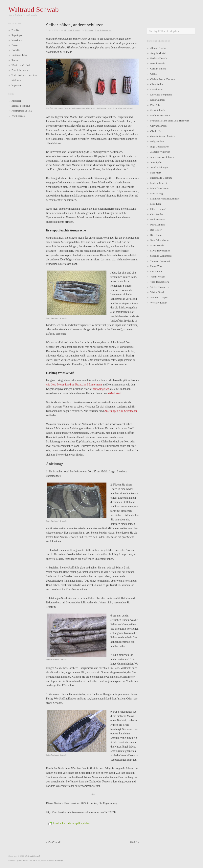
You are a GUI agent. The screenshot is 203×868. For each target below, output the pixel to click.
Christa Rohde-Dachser (163, 79)
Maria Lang (157, 193)
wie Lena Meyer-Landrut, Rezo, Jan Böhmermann (74, 385)
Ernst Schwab (158, 110)
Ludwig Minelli (159, 183)
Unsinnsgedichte (19, 55)
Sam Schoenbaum (160, 240)
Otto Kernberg (158, 209)
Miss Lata (156, 204)
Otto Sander (157, 214)
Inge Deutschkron (160, 147)
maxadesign (58, 860)
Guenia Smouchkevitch (163, 136)
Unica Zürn (156, 266)
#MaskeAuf (115, 393)
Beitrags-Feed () (21, 106)
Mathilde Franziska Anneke (165, 199)
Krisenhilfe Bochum (161, 178)
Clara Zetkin (157, 84)
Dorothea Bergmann (161, 95)
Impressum (17, 85)
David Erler (157, 89)
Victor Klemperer (160, 287)
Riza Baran (156, 235)
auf (101, 389)
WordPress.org (18, 116)
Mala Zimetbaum (159, 188)
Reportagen (17, 35)
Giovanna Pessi (158, 126)
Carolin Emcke (158, 69)
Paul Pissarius (158, 219)
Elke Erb (155, 105)
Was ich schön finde (21, 65)
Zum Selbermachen (103, 30)
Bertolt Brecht (158, 63)
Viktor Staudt (157, 292)
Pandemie (89, 30)
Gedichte (16, 50)
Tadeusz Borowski (160, 261)
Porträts (15, 30)
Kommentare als (22, 111)
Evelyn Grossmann (160, 115)
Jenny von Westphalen (162, 157)
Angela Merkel (158, 53)
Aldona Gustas (158, 48)
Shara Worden (158, 245)
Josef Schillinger (159, 167)
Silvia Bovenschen (160, 251)
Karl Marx (156, 173)
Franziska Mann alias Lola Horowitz (170, 121)
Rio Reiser (156, 230)
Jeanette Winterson (160, 152)
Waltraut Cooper (159, 297)
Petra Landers (158, 225)
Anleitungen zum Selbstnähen (121, 411)
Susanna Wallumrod (161, 256)
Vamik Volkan (158, 277)
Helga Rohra (157, 141)
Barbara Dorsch (159, 58)
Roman (15, 60)
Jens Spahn (156, 162)
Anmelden (16, 101)
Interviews (17, 40)
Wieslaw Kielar (158, 303)
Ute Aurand (156, 271)
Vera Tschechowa (159, 282)
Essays (15, 45)
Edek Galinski (158, 100)
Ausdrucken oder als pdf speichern (70, 823)
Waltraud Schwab (72, 30)
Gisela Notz (157, 131)
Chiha (153, 74)
